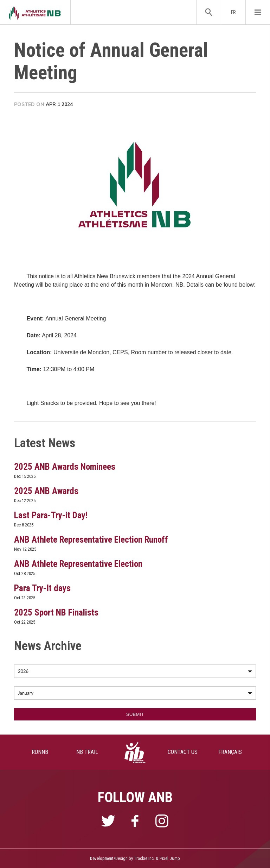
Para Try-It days (42, 588)
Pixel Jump (170, 858)
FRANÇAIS (230, 752)
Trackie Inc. (144, 858)
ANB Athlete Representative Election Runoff (91, 540)
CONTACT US (183, 752)
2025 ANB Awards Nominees (65, 467)
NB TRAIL (87, 752)
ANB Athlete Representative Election (78, 564)
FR (233, 12)
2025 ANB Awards (46, 491)
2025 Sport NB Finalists (56, 613)
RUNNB (40, 752)
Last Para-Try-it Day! (51, 515)
